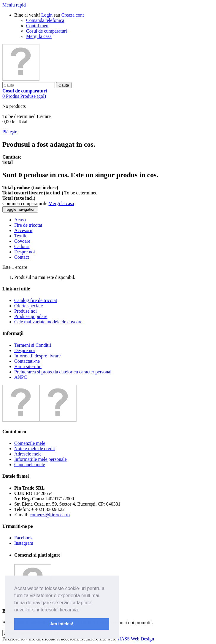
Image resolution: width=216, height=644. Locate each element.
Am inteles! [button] (62, 624)
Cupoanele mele (30, 465)
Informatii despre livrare (37, 356)
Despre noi (25, 350)
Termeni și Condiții (33, 345)
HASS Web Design (136, 639)
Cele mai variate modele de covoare (48, 322)
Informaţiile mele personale (40, 459)
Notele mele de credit (35, 449)
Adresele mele (28, 454)
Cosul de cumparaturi (47, 31)
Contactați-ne (27, 361)
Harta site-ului (28, 366)
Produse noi (26, 311)
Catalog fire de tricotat (36, 300)
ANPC (21, 377)
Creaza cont (73, 15)
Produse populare (31, 316)
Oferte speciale (28, 306)
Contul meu (37, 26)
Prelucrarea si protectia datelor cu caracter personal (63, 372)
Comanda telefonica (45, 20)
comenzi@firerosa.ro (50, 515)
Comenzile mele (30, 443)
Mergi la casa (39, 36)
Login (47, 15)
